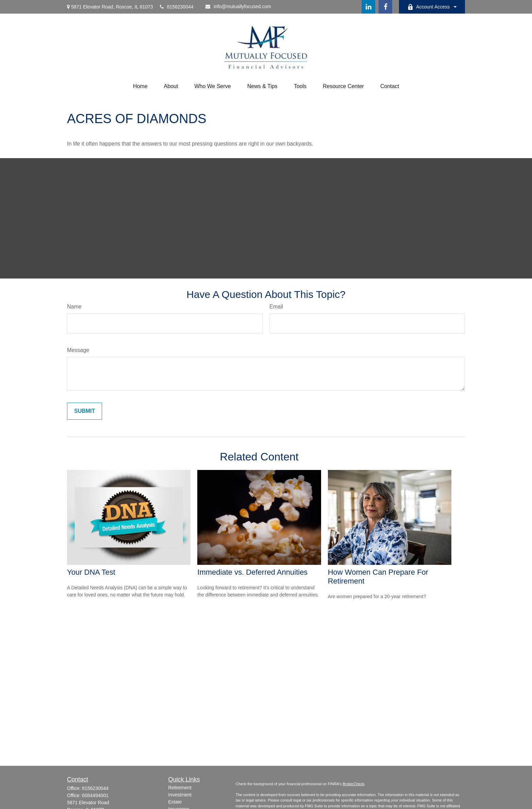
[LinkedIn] (368, 7)
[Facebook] (385, 7)
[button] (140, 86)
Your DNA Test (91, 572)
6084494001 (95, 795)
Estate (175, 802)
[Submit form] (85, 411)
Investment (180, 795)
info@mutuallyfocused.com (238, 6)
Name (74, 307)
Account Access (429, 7)
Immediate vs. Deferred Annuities (252, 572)
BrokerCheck (353, 784)
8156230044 (177, 7)
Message (78, 350)
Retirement (180, 788)
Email (276, 307)
